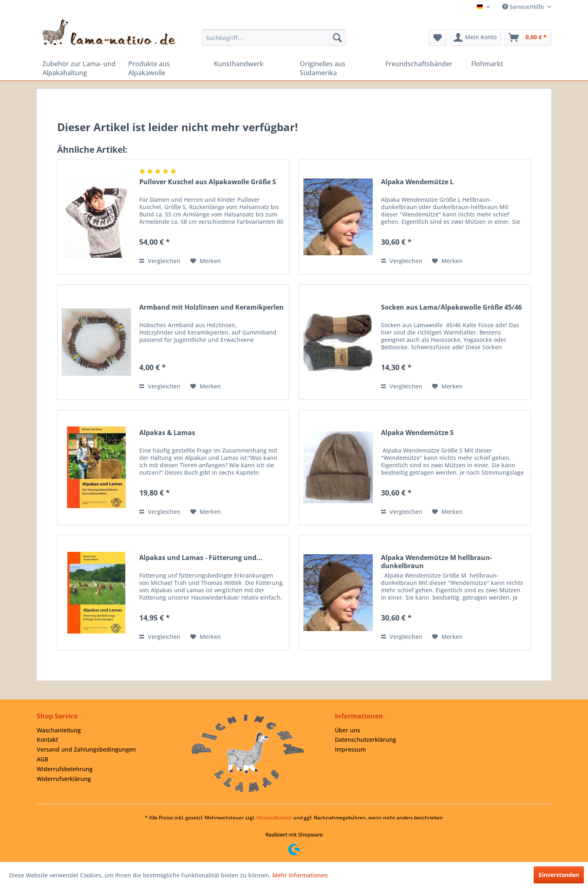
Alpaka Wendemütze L (417, 182)
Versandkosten (274, 818)
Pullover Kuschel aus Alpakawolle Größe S (208, 182)
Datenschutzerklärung (365, 740)
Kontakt (47, 740)
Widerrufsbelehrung (65, 769)
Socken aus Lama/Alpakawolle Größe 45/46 (451, 307)
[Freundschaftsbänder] (423, 64)
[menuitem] (274, 38)
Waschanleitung (59, 730)
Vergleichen (160, 261)
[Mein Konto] (476, 38)
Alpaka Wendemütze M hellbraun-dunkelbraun (437, 562)
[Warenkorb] (528, 38)
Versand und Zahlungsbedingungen (86, 749)
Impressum (350, 749)
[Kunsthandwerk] (251, 64)
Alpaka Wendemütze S (417, 433)
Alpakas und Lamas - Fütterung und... (201, 558)
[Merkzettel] (438, 38)
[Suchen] (337, 38)
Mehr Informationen (300, 875)
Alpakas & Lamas (167, 433)
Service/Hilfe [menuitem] (524, 7)
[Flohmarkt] (508, 64)
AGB (42, 759)
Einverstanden (559, 875)
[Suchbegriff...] (274, 38)
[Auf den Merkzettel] (206, 261)
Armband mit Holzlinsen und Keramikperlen (212, 307)
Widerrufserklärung (64, 779)
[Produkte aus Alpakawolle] (165, 68)
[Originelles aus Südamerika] (337, 68)
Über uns (347, 730)
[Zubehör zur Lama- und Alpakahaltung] (80, 68)
